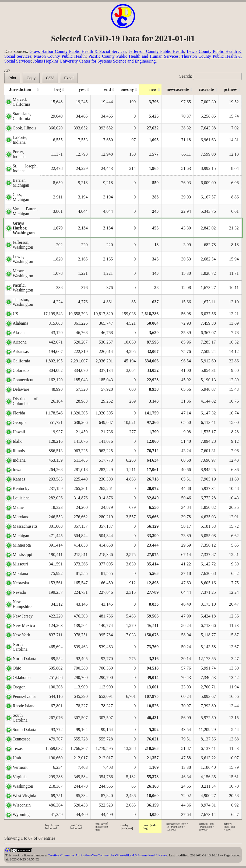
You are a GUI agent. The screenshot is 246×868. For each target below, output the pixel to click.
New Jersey (23, 616)
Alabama (20, 323)
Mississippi (22, 555)
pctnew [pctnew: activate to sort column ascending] (230, 89)
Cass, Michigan (21, 197)
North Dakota (24, 659)
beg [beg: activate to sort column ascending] (58, 89)
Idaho (17, 441)
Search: (210, 76)
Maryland (21, 517)
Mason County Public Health (60, 56)
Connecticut (23, 380)
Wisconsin (22, 805)
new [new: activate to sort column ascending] (153, 89)
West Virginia (24, 796)
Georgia (20, 422)
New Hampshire (22, 604)
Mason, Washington (23, 273)
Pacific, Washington (23, 288)
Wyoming (21, 814)
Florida (19, 413)
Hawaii (19, 432)
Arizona (20, 342)
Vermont (20, 767)
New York (21, 635)
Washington (23, 786)
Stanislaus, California (22, 116)
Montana (20, 573)
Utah (17, 758)
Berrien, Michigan (21, 183)
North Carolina (20, 647)
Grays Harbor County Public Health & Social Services (78, 51)
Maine (18, 507)
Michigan (21, 536)
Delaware (21, 389)
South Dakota (24, 730)
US (15, 314)
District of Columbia (25, 401)
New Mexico (24, 625)
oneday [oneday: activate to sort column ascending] (127, 89)
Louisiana (21, 498)
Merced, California (21, 102)
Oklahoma (22, 677)
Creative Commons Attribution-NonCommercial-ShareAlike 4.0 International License (107, 855)
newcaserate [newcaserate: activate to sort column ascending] (178, 89)
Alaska (19, 333)
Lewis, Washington (23, 259)
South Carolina (20, 718)
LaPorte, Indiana (20, 140)
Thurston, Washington (23, 302)
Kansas (19, 479)
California (21, 361)
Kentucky (21, 488)
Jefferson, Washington (23, 245)
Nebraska (21, 583)
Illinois (19, 451)
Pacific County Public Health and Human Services (134, 56)
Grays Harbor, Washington (24, 228)
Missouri (20, 564)
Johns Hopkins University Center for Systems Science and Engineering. (95, 61)
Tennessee (22, 739)
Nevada (19, 592)
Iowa (17, 470)
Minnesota (22, 545)
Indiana (19, 460)
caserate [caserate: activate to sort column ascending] (206, 89)
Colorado (21, 370)
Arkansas (21, 351)
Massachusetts (25, 526)
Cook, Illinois (24, 128)
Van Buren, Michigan (25, 211)
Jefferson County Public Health (157, 51)
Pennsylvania (24, 696)
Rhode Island (24, 706)
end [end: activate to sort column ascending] (108, 89)
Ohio (17, 668)
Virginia (20, 777)
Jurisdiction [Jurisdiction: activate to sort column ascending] (20, 89)
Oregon (19, 687)
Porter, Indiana (19, 154)
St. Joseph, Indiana (25, 168)
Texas (18, 748)
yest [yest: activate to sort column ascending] (82, 89)
